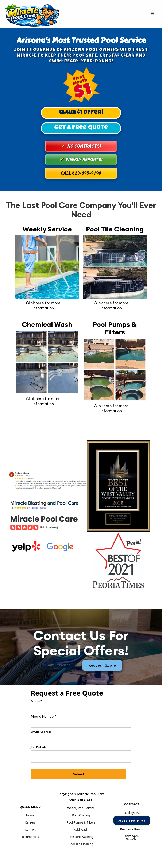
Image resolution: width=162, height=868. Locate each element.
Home (30, 815)
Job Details (39, 747)
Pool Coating (81, 815)
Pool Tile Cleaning (81, 844)
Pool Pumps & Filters (81, 822)
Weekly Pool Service (81, 808)
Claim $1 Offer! (81, 113)
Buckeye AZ (132, 813)
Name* (36, 701)
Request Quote (102, 665)
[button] (153, 14)
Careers (30, 822)
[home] (32, 14)
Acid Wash (81, 830)
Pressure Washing (81, 837)
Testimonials (30, 837)
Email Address (41, 732)
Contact (30, 830)
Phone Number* (44, 716)
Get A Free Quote (81, 128)
